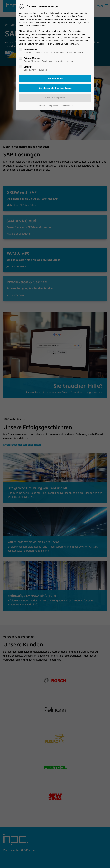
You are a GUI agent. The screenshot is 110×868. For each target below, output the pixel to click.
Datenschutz (42, 106)
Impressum (54, 106)
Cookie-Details (67, 106)
